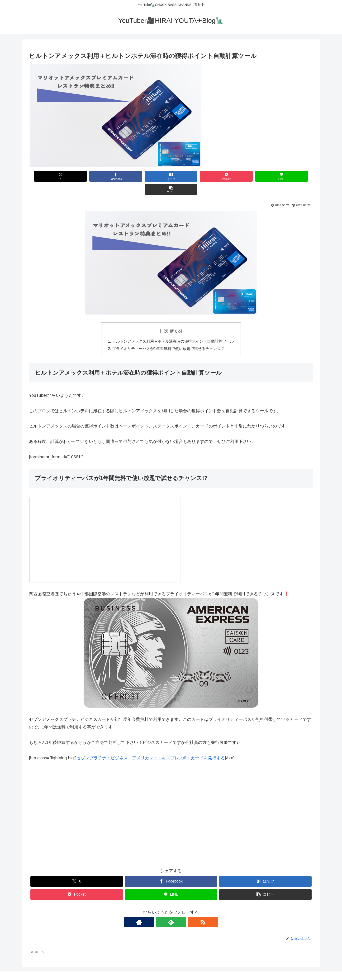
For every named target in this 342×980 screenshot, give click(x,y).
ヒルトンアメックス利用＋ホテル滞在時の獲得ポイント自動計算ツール (173, 328)
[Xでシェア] (52, 176)
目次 (164, 318)
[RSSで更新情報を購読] (182, 910)
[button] (290, 176)
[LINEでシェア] (243, 176)
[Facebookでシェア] (99, 176)
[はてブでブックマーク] (147, 176)
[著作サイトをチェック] (160, 910)
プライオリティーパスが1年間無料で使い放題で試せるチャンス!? (168, 336)
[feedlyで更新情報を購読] (171, 910)
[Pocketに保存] (195, 176)
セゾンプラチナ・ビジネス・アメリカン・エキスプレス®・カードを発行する (151, 745)
